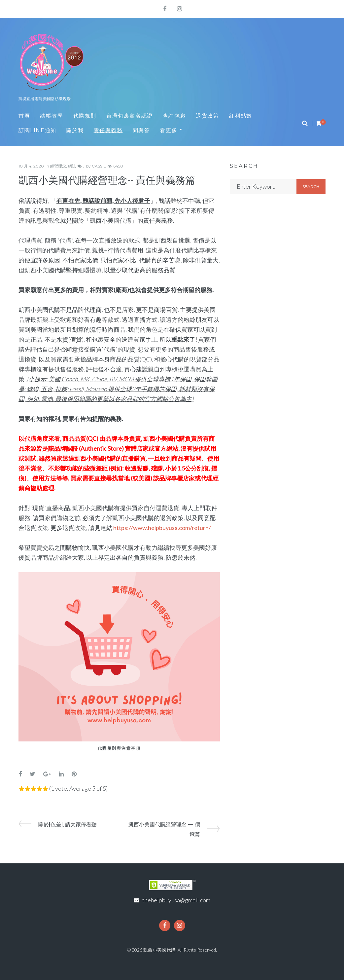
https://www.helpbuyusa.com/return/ (162, 528)
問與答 (141, 130)
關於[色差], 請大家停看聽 (67, 824)
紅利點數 (241, 116)
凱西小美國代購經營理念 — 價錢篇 (164, 829)
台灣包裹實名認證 (130, 116)
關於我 (75, 130)
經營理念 (58, 166)
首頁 (24, 116)
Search (311, 187)
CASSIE (99, 166)
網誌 (72, 166)
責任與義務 (108, 130)
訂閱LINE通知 (37, 130)
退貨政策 (207, 116)
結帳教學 (52, 116)
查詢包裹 (174, 116)
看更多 (169, 130)
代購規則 (85, 116)
